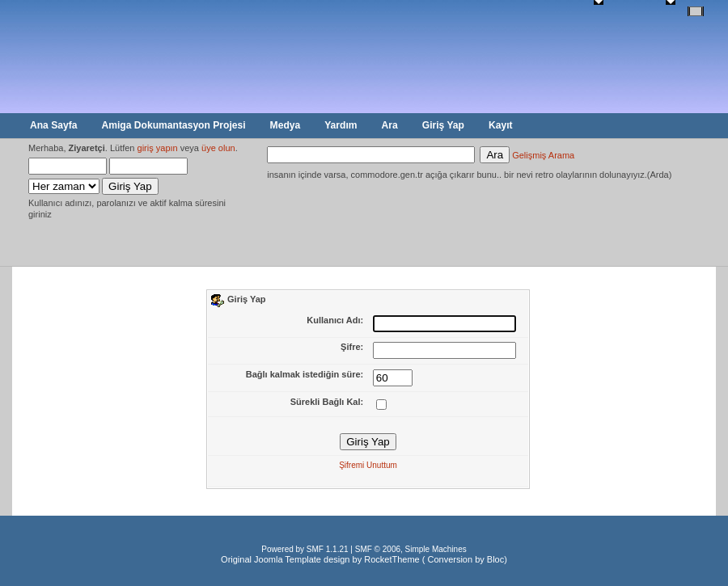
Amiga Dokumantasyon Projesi (173, 125)
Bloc (495, 559)
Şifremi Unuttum (368, 465)
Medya (286, 125)
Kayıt (501, 125)
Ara (390, 125)
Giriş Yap (443, 125)
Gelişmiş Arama (543, 155)
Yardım (341, 125)
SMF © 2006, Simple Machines (411, 549)
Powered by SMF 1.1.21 (305, 549)
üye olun (218, 148)
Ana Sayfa (53, 125)
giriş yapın (158, 148)
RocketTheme (392, 559)
